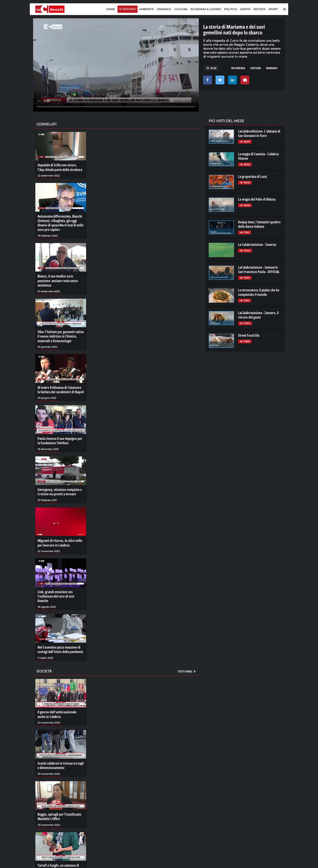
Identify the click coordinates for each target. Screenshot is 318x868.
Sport (273, 9)
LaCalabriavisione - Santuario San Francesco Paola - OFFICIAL (259, 270)
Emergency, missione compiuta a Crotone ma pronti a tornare (60, 490)
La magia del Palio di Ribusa (257, 199)
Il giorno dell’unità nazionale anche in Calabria (57, 712)
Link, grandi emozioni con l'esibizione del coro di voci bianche (56, 594)
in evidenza (238, 68)
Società (259, 9)
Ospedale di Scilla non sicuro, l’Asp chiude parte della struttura (60, 167)
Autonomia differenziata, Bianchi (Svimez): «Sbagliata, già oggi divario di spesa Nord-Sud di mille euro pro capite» (61, 223)
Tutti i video (187, 669)
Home (111, 9)
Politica (231, 9)
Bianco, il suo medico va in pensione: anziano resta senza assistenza (58, 280)
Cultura (181, 9)
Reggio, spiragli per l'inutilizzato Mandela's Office (59, 814)
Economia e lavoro (206, 9)
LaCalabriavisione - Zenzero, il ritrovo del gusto (258, 315)
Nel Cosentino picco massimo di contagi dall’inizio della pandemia (60, 648)
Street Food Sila (249, 335)
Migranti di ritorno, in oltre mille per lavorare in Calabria (60, 541)
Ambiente (146, 9)
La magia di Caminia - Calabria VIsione (258, 156)
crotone (256, 68)
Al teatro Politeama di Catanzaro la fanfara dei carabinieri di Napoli (61, 389)
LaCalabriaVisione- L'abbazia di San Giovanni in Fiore (259, 133)
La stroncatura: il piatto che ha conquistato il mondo (259, 292)
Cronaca (164, 9)
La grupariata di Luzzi (253, 177)
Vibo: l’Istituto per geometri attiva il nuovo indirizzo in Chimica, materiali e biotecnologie (61, 335)
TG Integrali (128, 9)
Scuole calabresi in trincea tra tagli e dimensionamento (61, 763)
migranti (272, 68)
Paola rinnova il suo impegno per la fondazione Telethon (60, 439)
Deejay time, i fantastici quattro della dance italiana (259, 224)
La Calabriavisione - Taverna (257, 245)
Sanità (245, 9)
